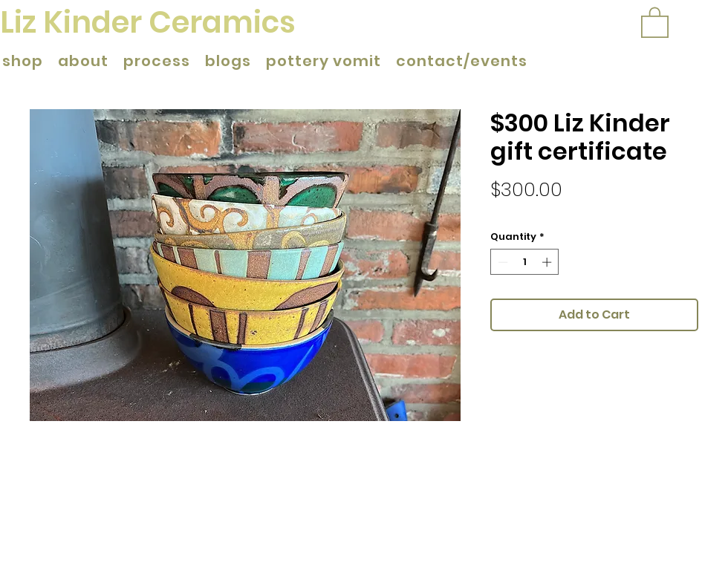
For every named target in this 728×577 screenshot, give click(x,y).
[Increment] (548, 262)
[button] (655, 22)
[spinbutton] (525, 262)
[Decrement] (501, 262)
